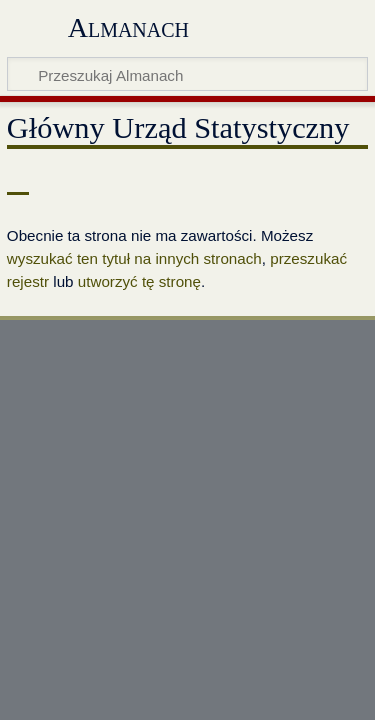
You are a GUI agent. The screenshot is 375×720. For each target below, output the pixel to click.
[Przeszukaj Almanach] (187, 74)
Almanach (128, 27)
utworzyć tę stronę (139, 281)
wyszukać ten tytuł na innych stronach (134, 258)
